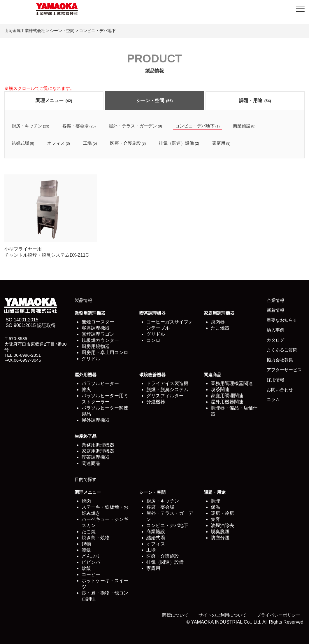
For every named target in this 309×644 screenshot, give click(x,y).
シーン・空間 (154, 100)
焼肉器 (218, 322)
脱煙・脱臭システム (167, 390)
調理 (215, 501)
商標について (175, 615)
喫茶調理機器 (152, 313)
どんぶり (91, 556)
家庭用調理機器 (219, 313)
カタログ (275, 340)
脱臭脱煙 (220, 532)
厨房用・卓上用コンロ (105, 352)
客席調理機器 (96, 328)
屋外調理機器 (96, 420)
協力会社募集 (280, 360)
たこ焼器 (220, 328)
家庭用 (153, 568)
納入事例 (275, 330)
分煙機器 (156, 402)
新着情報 (275, 310)
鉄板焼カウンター (100, 340)
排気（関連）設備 (165, 562)
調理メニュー (54, 100)
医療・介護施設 (163, 556)
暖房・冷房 (222, 513)
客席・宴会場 (160, 507)
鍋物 (86, 544)
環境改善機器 (152, 375)
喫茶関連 (220, 390)
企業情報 (275, 300)
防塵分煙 (220, 538)
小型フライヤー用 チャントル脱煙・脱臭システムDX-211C (51, 216)
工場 (151, 550)
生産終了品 (86, 436)
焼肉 (86, 501)
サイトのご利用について (223, 615)
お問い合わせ (280, 390)
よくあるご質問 (282, 350)
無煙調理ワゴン (98, 334)
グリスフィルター (165, 396)
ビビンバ (91, 562)
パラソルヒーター (100, 383)
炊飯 (86, 568)
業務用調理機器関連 (232, 383)
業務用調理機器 (90, 313)
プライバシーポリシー (278, 615)
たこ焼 (89, 532)
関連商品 (213, 375)
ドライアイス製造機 (167, 383)
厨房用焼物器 (96, 346)
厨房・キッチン (163, 501)
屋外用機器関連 (227, 402)
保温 (215, 507)
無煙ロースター (98, 322)
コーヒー (91, 574)
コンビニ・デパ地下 (167, 525)
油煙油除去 (222, 525)
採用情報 (275, 380)
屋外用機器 (86, 375)
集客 (215, 519)
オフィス (156, 544)
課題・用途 (255, 100)
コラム (273, 399)
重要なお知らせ (282, 320)
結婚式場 (156, 538)
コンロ (153, 340)
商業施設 (156, 532)
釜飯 (86, 550)
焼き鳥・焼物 (96, 538)
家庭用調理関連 (227, 396)
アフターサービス (284, 370)
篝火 (86, 390)
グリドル (91, 359)
